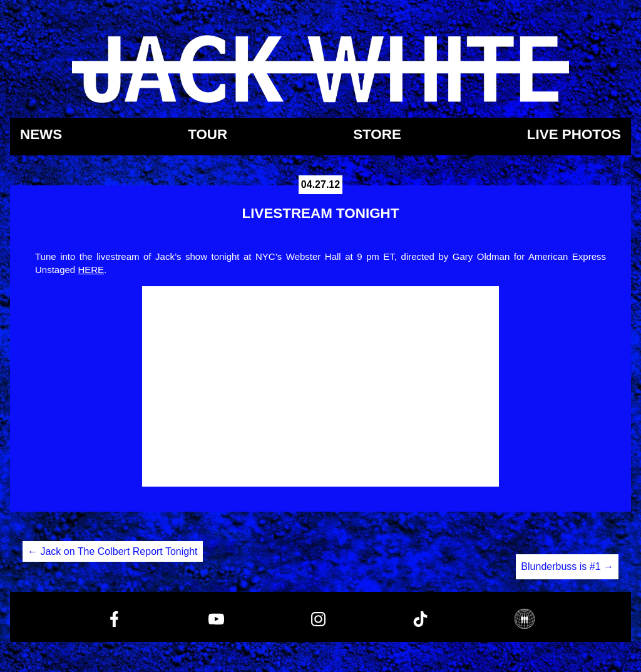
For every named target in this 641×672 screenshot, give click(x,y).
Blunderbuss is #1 (567, 566)
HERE (91, 270)
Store (377, 135)
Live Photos (574, 135)
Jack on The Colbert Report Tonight (113, 551)
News (41, 135)
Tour (208, 135)
